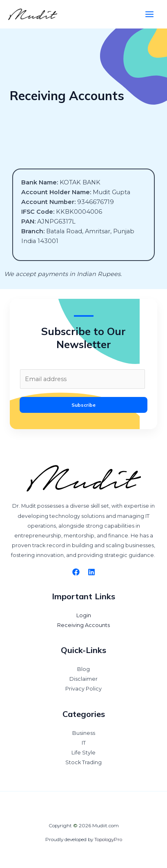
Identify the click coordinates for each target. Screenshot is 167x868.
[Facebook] (76, 572)
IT (84, 743)
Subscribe (83, 405)
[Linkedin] (91, 572)
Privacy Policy (83, 689)
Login (84, 615)
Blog (83, 669)
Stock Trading (83, 762)
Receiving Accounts (83, 625)
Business (84, 733)
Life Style (83, 753)
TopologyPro (108, 840)
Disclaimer (83, 679)
